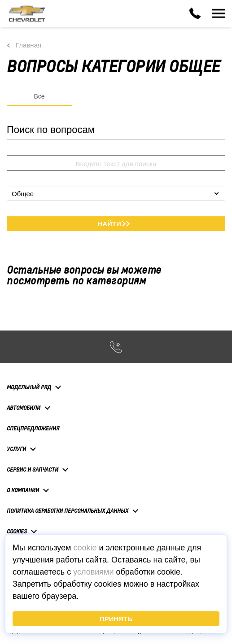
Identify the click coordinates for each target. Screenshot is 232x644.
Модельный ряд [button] (29, 387)
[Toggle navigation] (219, 13)
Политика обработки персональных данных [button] (68, 511)
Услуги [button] (16, 449)
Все (39, 96)
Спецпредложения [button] (33, 428)
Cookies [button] (17, 531)
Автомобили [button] (24, 408)
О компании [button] (23, 490)
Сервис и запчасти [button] (33, 469)
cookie (85, 548)
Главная (28, 45)
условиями (93, 572)
